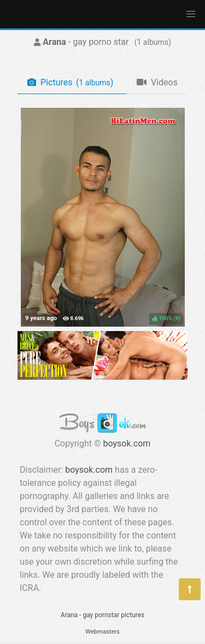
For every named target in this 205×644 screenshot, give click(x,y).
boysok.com (127, 443)
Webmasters (102, 632)
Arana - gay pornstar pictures (102, 615)
